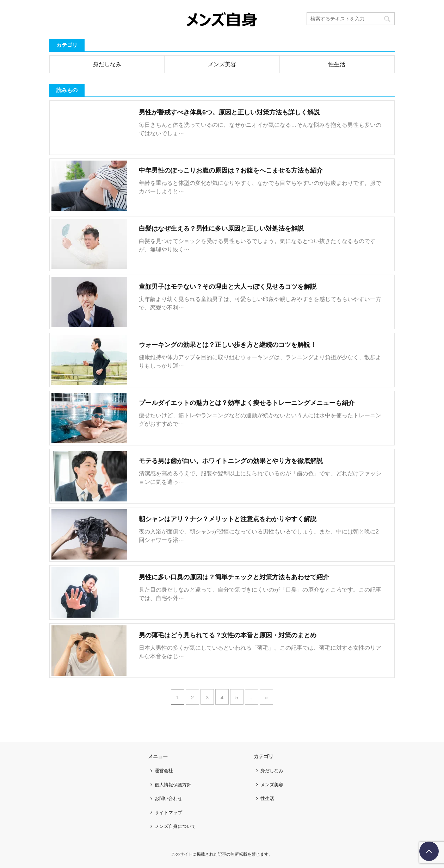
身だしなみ (107, 64)
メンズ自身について (175, 826)
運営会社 (164, 771)
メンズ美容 (222, 64)
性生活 (337, 64)
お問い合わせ (168, 798)
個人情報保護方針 (173, 785)
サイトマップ (168, 813)
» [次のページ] (266, 697)
